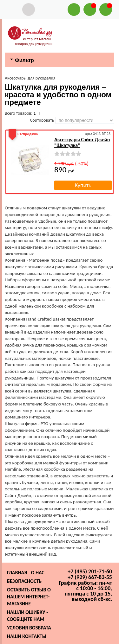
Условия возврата (29, 628)
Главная (17, 573)
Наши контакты (27, 636)
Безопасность (24, 581)
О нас (37, 573)
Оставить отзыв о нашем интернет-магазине (29, 597)
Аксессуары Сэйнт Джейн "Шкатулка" (82, 142)
